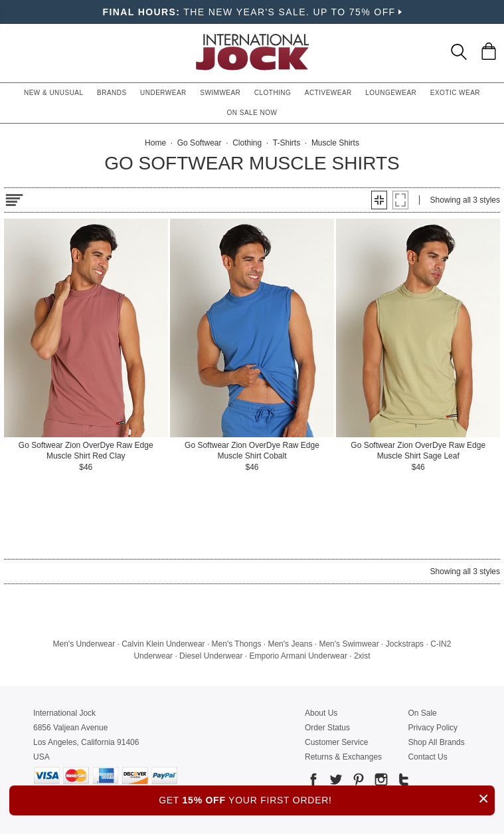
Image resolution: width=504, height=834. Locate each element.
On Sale (422, 713)
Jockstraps (405, 644)
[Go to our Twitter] (335, 782)
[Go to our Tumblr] (402, 782)
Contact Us (427, 757)
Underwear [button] (163, 93)
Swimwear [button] (220, 93)
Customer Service (336, 742)
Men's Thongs (237, 644)
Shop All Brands (436, 742)
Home (155, 143)
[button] (379, 200)
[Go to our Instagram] (380, 782)
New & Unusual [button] (54, 93)
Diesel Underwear (211, 656)
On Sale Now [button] (252, 113)
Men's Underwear (84, 644)
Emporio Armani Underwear (298, 656)
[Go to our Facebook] (313, 782)
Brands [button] (112, 93)
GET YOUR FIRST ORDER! (327, 798)
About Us (321, 713)
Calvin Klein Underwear (163, 644)
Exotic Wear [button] (455, 93)
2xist (362, 656)
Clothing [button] (273, 93)
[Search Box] (459, 52)
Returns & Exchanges (343, 757)
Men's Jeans (290, 644)
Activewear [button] (328, 93)
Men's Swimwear (349, 644)
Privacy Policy (433, 728)
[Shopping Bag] (489, 51)
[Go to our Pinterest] (357, 782)
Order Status (327, 728)
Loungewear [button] (391, 93)
